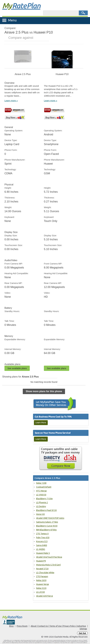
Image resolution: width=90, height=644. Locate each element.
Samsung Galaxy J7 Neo (47, 522)
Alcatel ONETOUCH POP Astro (50, 518)
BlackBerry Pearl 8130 (46, 510)
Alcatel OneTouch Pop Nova (49, 557)
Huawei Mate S (43, 553)
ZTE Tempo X (42, 534)
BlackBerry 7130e (44, 499)
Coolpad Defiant (44, 487)
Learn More (41, 423)
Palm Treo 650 (43, 538)
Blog (11, 626)
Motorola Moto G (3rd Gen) (48, 565)
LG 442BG (41, 549)
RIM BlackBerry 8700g (46, 530)
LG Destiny (41, 506)
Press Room (22, 626)
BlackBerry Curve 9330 (47, 526)
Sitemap (83, 629)
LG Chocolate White (45, 573)
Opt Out (82, 633)
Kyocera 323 (42, 541)
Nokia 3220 (41, 588)
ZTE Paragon (42, 576)
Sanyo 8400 (42, 545)
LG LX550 (40, 592)
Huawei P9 (41, 561)
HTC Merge (41, 491)
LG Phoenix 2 (42, 503)
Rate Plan (21, 6)
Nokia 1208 (41, 483)
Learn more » (11, 101)
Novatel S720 (42, 569)
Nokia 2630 (41, 580)
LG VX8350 (41, 495)
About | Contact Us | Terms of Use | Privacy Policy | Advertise (58, 626)
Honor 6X (40, 514)
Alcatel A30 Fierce (45, 596)
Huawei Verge (43, 584)
